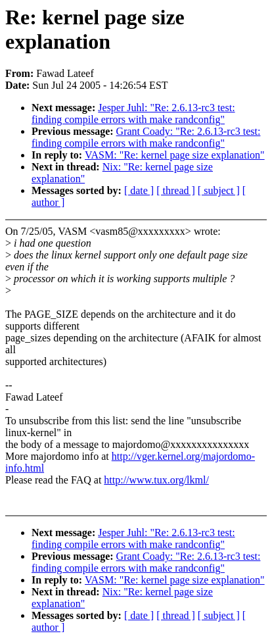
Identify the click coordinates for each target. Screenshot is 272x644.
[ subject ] (219, 190)
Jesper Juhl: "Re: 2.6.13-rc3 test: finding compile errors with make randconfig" (133, 113)
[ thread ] (176, 190)
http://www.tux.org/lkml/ (156, 480)
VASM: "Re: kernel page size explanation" (175, 155)
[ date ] (139, 190)
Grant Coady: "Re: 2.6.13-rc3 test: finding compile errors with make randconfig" (146, 137)
